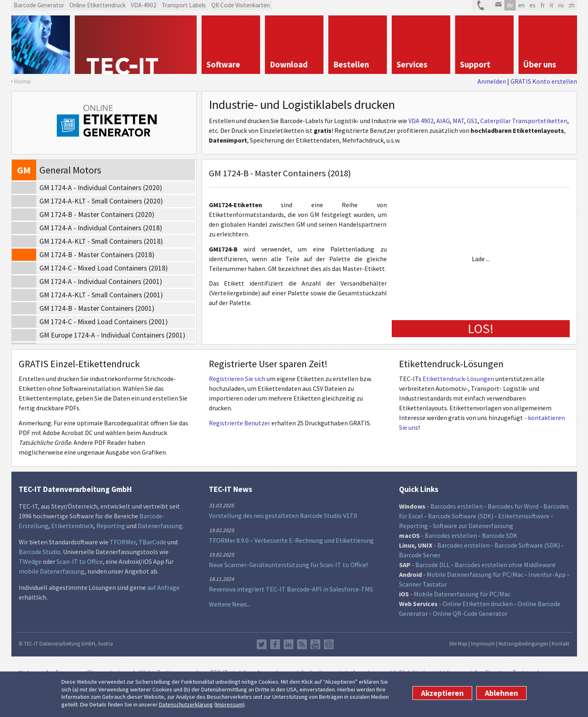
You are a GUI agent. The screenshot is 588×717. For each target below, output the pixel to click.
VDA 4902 (421, 121)
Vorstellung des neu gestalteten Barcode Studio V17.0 (283, 516)
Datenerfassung (160, 526)
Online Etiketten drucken (478, 604)
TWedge (30, 561)
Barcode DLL (433, 565)
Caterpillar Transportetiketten (524, 121)
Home (22, 81)
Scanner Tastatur (423, 584)
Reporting (111, 526)
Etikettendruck (72, 526)
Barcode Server (420, 555)
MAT (458, 121)
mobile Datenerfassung (52, 571)
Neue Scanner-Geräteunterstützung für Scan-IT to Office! (288, 565)
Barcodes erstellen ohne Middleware (505, 565)
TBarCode (152, 542)
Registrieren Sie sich (237, 379)
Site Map (458, 643)
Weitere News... (230, 604)
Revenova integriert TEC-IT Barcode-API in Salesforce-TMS (291, 589)
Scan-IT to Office (80, 561)
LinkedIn (289, 644)
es (533, 5)
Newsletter (329, 644)
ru (561, 5)
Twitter (262, 644)
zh (572, 5)
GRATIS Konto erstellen (544, 81)
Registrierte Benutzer (240, 423)
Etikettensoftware (524, 516)
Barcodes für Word (513, 506)
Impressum (229, 704)
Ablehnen (501, 693)
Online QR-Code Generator (470, 613)
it (552, 5)
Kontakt (561, 643)
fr (543, 5)
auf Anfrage (163, 587)
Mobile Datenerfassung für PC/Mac (475, 574)
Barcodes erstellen (457, 506)
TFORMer (123, 542)
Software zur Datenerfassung (473, 526)
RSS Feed (302, 644)
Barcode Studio (40, 552)
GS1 (472, 121)
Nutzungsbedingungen (523, 643)
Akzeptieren (442, 693)
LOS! (481, 329)
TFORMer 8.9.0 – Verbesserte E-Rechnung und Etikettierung (291, 540)
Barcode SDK (500, 535)
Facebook (275, 644)
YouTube (315, 644)
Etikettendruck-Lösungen (458, 379)
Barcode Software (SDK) (461, 516)
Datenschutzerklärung (186, 704)
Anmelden (492, 81)
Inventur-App (547, 574)
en (521, 5)
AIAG (443, 121)
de (510, 5)
